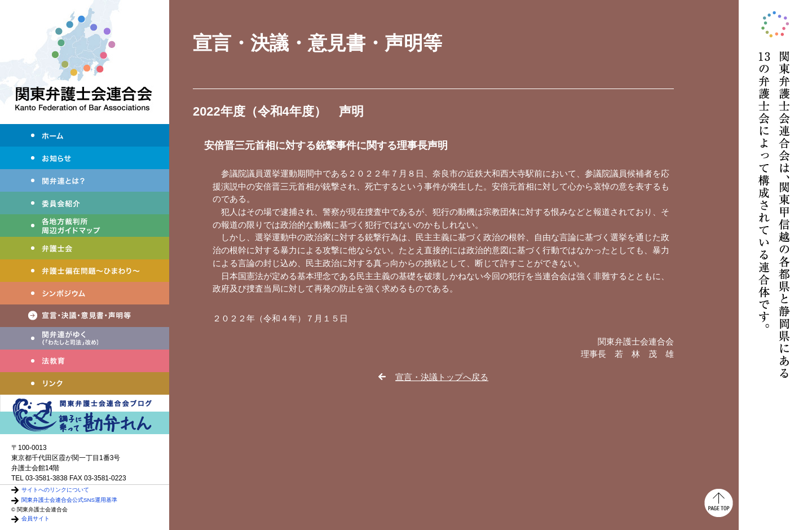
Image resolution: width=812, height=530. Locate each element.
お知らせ (85, 158)
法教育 (85, 361)
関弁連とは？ (85, 180)
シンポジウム (85, 293)
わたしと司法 (85, 338)
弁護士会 (85, 248)
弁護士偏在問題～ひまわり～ (85, 271)
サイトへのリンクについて (55, 490)
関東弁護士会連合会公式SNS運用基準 (69, 500)
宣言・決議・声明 (85, 316)
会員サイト (36, 518)
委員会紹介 (85, 203)
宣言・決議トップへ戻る (442, 377)
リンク (85, 383)
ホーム (85, 135)
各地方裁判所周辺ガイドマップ (85, 226)
